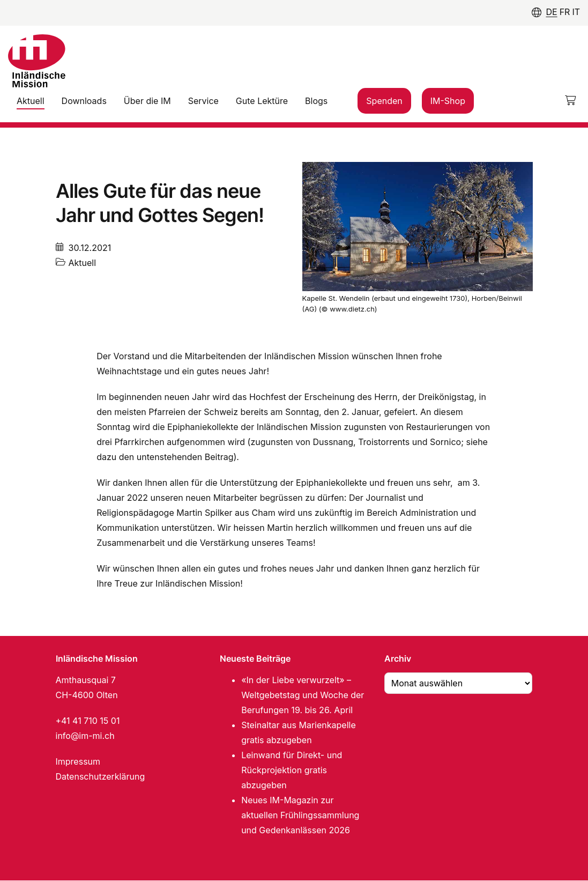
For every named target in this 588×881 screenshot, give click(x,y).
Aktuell (31, 101)
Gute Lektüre (262, 101)
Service (203, 101)
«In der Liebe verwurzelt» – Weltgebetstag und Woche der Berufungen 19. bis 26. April (303, 695)
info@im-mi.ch (85, 736)
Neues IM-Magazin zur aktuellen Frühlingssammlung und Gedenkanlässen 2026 (300, 815)
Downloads (84, 101)
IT (576, 12)
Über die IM (147, 101)
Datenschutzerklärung (101, 776)
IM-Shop (448, 101)
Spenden (384, 101)
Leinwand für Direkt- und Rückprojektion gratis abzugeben (292, 770)
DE (551, 12)
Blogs (316, 101)
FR (565, 12)
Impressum (78, 761)
